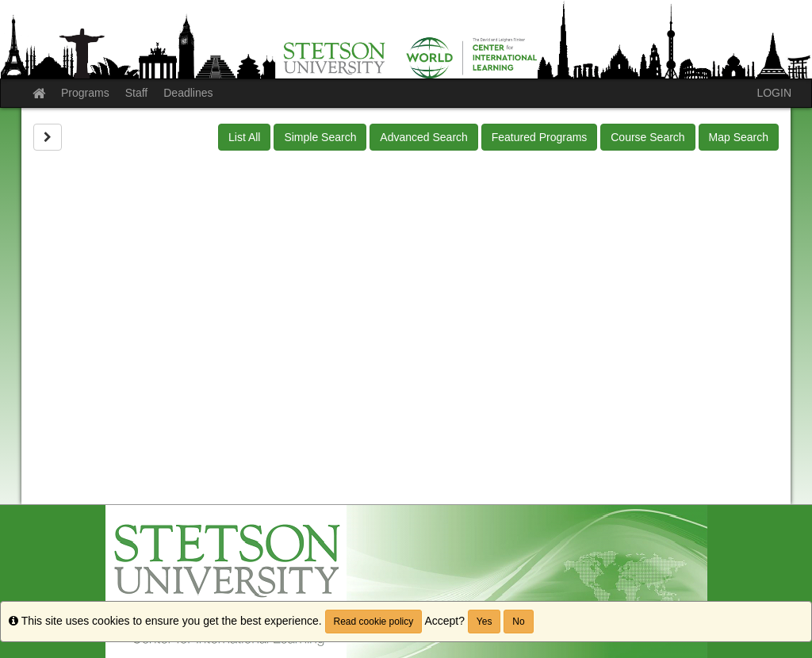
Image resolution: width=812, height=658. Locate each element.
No (518, 622)
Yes (485, 622)
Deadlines (188, 93)
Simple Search (320, 137)
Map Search (739, 137)
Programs (85, 93)
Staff (137, 93)
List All (244, 137)
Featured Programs (540, 137)
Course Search (647, 137)
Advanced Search (424, 137)
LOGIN (774, 93)
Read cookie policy (374, 622)
